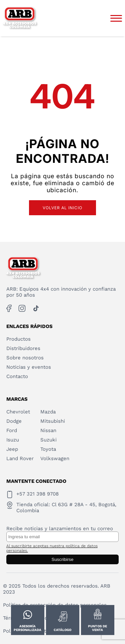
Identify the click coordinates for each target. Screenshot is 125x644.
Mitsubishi (53, 421)
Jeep (12, 449)
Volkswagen (55, 458)
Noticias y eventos (29, 367)
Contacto (17, 376)
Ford (12, 430)
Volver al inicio (62, 208)
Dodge (14, 421)
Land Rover (20, 458)
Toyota (48, 449)
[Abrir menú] (116, 18)
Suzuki (48, 440)
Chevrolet (18, 412)
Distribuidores (23, 348)
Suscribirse (63, 559)
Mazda (48, 412)
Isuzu (13, 440)
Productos (18, 339)
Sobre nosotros (25, 358)
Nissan (48, 430)
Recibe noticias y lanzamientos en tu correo (60, 529)
